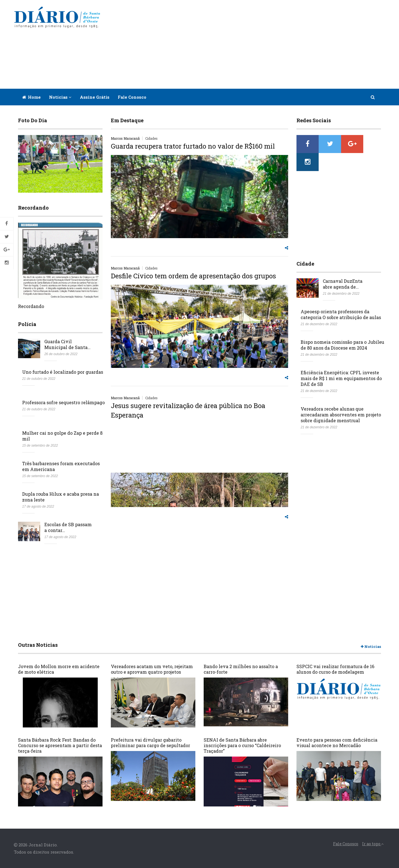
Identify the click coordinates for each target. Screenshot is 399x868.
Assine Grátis (95, 97)
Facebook (7, 224)
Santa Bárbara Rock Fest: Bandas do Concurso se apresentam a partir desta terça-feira (60, 745)
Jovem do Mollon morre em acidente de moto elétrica (59, 669)
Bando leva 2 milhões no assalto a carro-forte (241, 669)
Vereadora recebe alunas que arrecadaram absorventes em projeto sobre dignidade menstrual (341, 397)
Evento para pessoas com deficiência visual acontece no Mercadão (337, 743)
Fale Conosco (132, 97)
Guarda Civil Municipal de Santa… (67, 344)
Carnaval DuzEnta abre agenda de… (343, 266)
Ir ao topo (373, 844)
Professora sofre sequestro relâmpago (63, 402)
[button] (373, 97)
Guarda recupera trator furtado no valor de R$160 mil (193, 146)
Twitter (7, 237)
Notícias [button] (60, 97)
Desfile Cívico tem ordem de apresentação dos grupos (193, 276)
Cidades (152, 138)
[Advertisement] (247, 44)
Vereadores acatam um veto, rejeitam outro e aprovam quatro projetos (152, 669)
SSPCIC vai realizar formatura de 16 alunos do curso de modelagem (335, 669)
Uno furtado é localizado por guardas (63, 372)
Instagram (7, 263)
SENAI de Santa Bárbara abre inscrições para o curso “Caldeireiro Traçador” (242, 745)
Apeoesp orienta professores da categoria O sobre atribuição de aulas (341, 296)
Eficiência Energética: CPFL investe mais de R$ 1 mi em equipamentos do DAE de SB (341, 360)
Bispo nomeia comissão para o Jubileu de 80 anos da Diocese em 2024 (342, 327)
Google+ (7, 250)
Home (31, 97)
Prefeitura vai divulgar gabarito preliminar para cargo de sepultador (150, 743)
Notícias (371, 647)
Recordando (31, 306)
